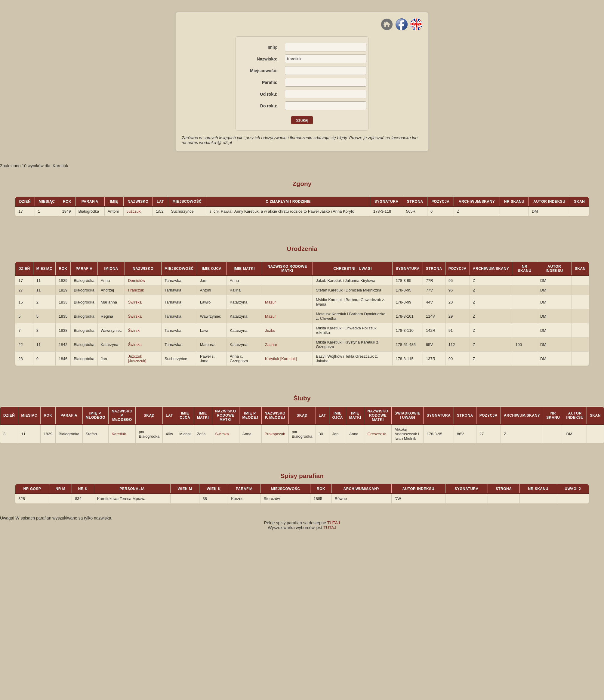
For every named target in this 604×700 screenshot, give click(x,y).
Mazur (270, 302)
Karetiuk (119, 434)
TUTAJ (334, 523)
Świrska (135, 302)
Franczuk (136, 290)
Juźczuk (134, 211)
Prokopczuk (275, 434)
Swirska (222, 434)
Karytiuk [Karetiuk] (281, 359)
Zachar (271, 345)
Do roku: (269, 106)
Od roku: (269, 94)
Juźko (270, 330)
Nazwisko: (267, 59)
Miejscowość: (264, 71)
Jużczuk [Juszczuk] (137, 359)
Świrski (134, 330)
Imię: (273, 47)
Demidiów (136, 281)
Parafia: (270, 82)
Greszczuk (376, 434)
